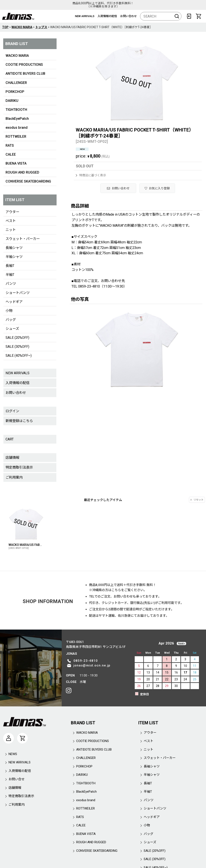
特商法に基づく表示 (91, 175)
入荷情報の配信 (107, 16)
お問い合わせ (129, 16)
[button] (157, 188)
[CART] (199, 16)
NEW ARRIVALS (85, 16)
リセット (197, 500)
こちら (116, 590)
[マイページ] (9, 738)
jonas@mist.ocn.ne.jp (92, 665)
